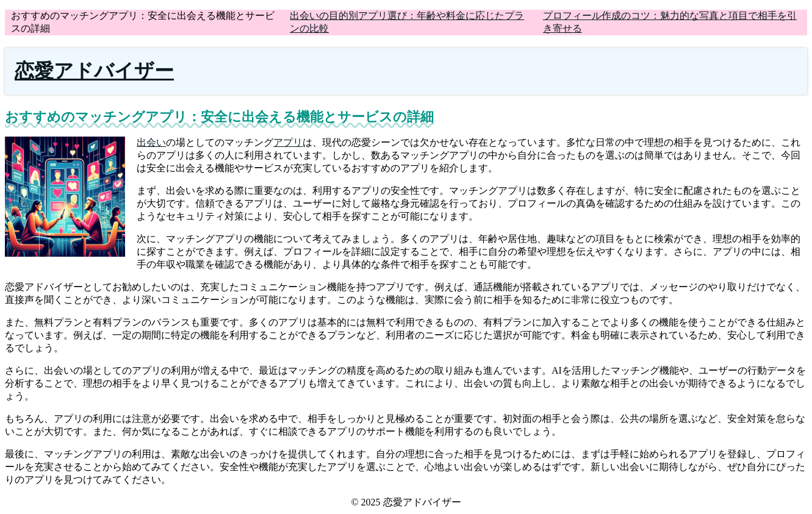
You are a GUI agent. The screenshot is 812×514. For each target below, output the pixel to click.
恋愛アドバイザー (94, 71)
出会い (151, 142)
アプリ (288, 142)
